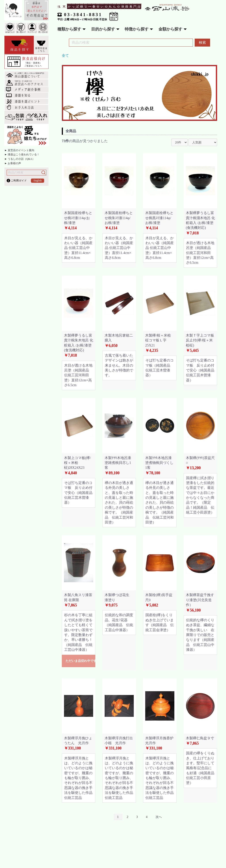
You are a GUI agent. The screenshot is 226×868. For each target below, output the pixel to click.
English (38, 181)
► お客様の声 (13, 163)
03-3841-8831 (83, 15)
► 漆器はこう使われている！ (22, 154)
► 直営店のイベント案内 (19, 150)
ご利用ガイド (19, 181)
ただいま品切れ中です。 (80, 661)
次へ (159, 817)
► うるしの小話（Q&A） (20, 159)
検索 (202, 42)
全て (65, 56)
